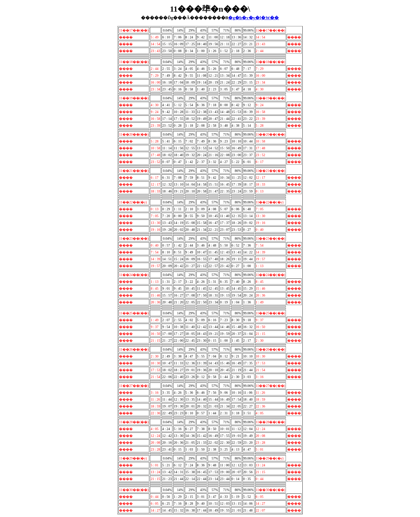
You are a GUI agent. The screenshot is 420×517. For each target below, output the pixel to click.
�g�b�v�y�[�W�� (253, 18)
